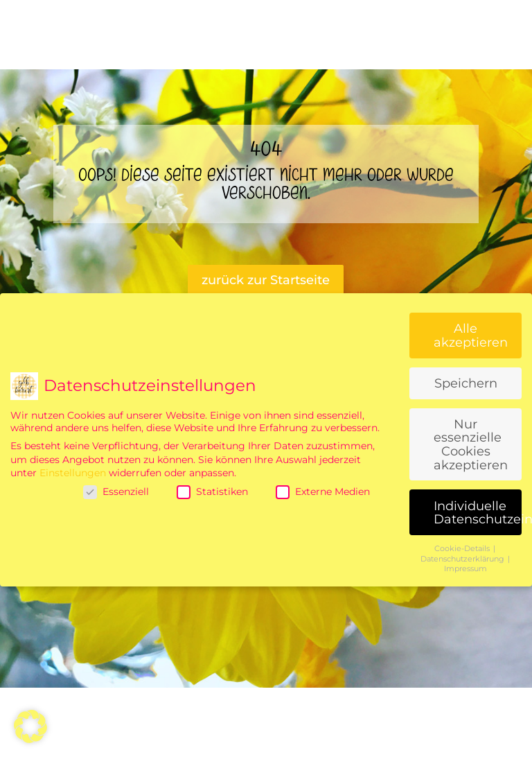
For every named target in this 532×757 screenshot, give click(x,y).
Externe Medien (323, 491)
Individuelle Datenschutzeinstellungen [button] (478, 513)
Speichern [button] (466, 383)
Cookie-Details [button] (463, 549)
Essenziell (116, 491)
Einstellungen (73, 473)
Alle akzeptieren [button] (471, 335)
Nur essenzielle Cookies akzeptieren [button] (471, 444)
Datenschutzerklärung (463, 559)
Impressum (465, 569)
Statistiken (212, 491)
